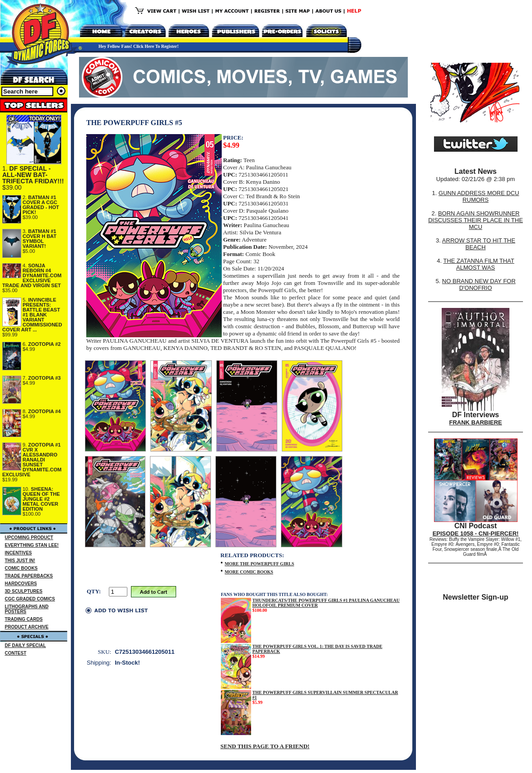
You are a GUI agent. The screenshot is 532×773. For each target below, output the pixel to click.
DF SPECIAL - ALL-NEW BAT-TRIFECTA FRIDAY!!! (33, 175)
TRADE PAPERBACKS (29, 576)
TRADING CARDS (24, 619)
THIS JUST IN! (20, 561)
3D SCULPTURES (24, 591)
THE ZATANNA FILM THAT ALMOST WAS (479, 264)
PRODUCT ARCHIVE (27, 627)
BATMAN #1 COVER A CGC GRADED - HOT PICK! (41, 205)
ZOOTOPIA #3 (44, 378)
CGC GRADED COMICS (30, 599)
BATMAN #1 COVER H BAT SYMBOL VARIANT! (40, 239)
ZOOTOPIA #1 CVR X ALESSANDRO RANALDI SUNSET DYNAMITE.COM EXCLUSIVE (32, 460)
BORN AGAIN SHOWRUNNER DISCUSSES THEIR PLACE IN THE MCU (476, 220)
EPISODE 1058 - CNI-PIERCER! (476, 533)
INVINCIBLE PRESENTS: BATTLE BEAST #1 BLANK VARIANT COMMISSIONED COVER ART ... (32, 315)
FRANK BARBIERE (476, 422)
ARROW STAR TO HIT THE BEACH (479, 244)
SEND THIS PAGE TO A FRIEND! (265, 746)
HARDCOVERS (21, 584)
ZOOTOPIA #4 (44, 411)
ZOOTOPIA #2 (44, 344)
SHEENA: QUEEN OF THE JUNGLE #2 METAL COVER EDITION (41, 499)
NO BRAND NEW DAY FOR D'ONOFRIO (479, 284)
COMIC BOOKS (21, 568)
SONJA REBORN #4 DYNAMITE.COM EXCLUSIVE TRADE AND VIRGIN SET (32, 275)
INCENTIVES (19, 553)
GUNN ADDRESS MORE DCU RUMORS (479, 196)
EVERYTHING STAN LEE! (32, 545)
